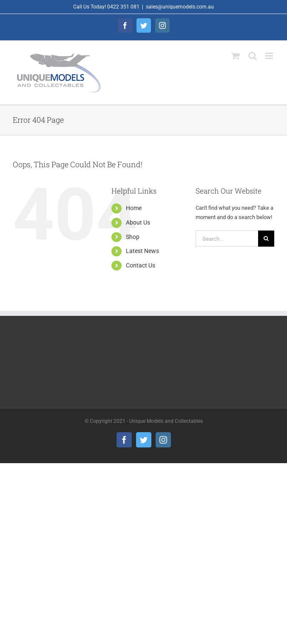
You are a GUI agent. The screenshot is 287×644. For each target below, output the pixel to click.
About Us (138, 222)
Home (134, 208)
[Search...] (227, 239)
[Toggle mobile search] (253, 56)
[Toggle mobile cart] (236, 56)
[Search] (266, 239)
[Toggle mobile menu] (270, 56)
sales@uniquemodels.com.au (180, 7)
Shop (133, 237)
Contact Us (141, 265)
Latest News (142, 251)
